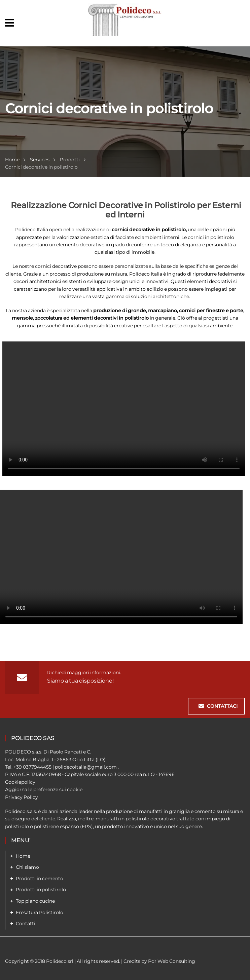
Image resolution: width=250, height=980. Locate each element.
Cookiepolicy (20, 782)
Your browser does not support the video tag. (124, 409)
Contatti (26, 924)
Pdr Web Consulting (172, 961)
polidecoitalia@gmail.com (86, 767)
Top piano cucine (35, 901)
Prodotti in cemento (40, 879)
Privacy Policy (22, 797)
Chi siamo (27, 867)
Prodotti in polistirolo (41, 890)
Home (12, 160)
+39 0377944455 (32, 767)
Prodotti (70, 160)
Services (40, 160)
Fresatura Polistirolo (40, 912)
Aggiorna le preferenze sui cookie (44, 789)
